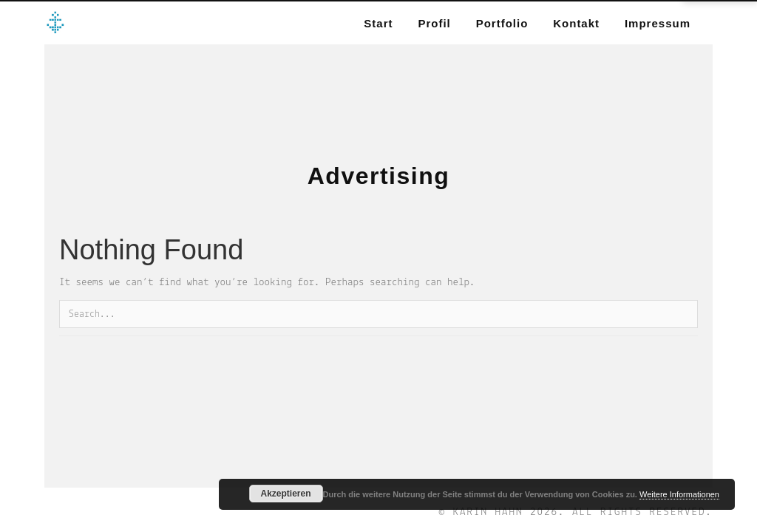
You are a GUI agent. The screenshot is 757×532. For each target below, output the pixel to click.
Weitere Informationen (679, 494)
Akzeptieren (285, 494)
